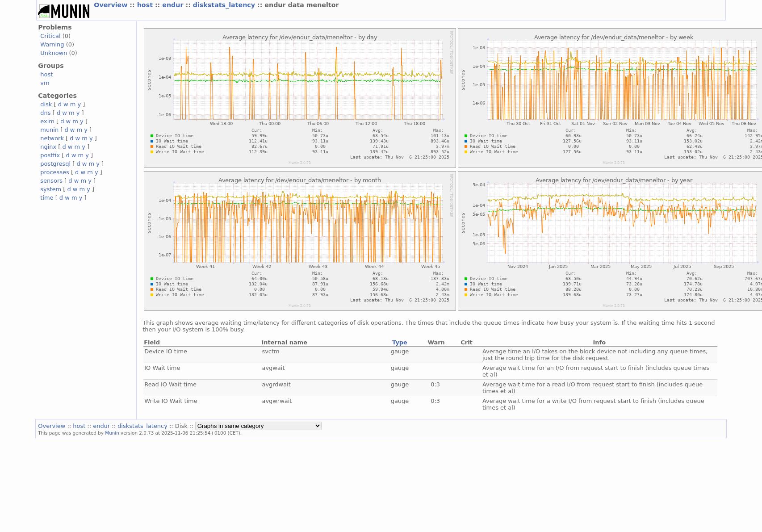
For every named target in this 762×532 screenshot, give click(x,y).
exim (47, 121)
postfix (50, 155)
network (52, 138)
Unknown (54, 53)
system (51, 189)
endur (174, 5)
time (47, 198)
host (146, 5)
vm (45, 83)
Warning (52, 44)
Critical (50, 36)
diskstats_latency (225, 5)
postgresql (55, 164)
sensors (51, 181)
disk (46, 104)
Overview (112, 5)
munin (49, 130)
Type (400, 342)
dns (45, 113)
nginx (48, 147)
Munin (112, 433)
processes (55, 172)
